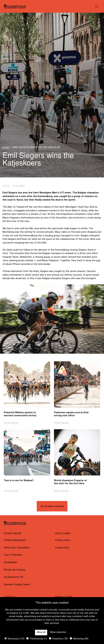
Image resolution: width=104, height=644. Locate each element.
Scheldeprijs (10, 563)
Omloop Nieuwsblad (15, 540)
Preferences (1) (37, 639)
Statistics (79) (58, 639)
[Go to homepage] (15, 6)
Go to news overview (52, 506)
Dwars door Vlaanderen (17, 548)
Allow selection (58, 632)
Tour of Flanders (13, 555)
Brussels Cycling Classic (17, 585)
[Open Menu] (96, 6)
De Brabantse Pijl (13, 577)
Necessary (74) (14, 639)
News (6, 148)
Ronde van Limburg (14, 570)
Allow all (41, 632)
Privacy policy (63, 540)
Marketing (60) (79, 639)
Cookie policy (62, 548)
